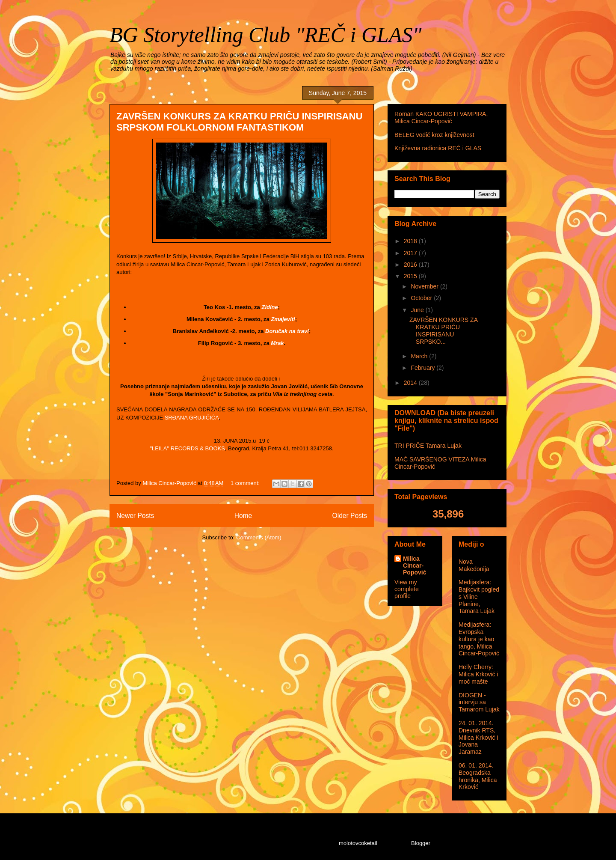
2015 (411, 276)
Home (243, 516)
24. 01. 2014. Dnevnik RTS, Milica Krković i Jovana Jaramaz (478, 737)
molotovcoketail (358, 843)
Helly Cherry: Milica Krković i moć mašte (478, 674)
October (422, 298)
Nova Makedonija (474, 565)
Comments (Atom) (259, 537)
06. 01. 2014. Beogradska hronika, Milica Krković (478, 776)
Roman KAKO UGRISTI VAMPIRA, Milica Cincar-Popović (441, 118)
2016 (411, 265)
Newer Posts (135, 516)
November (425, 286)
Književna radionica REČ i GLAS (438, 148)
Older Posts (350, 516)
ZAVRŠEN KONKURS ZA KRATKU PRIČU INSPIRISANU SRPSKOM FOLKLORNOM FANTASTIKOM (239, 122)
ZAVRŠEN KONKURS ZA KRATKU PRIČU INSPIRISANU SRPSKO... (443, 330)
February (423, 368)
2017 (411, 253)
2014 (411, 383)
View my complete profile (407, 589)
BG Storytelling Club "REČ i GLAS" (265, 35)
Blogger (421, 843)
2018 (411, 241)
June (418, 310)
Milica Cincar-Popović (415, 565)
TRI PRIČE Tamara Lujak (428, 446)
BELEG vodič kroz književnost (434, 135)
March (420, 356)
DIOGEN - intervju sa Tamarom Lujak (479, 702)
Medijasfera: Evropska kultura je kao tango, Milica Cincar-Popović (479, 639)
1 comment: (246, 483)
